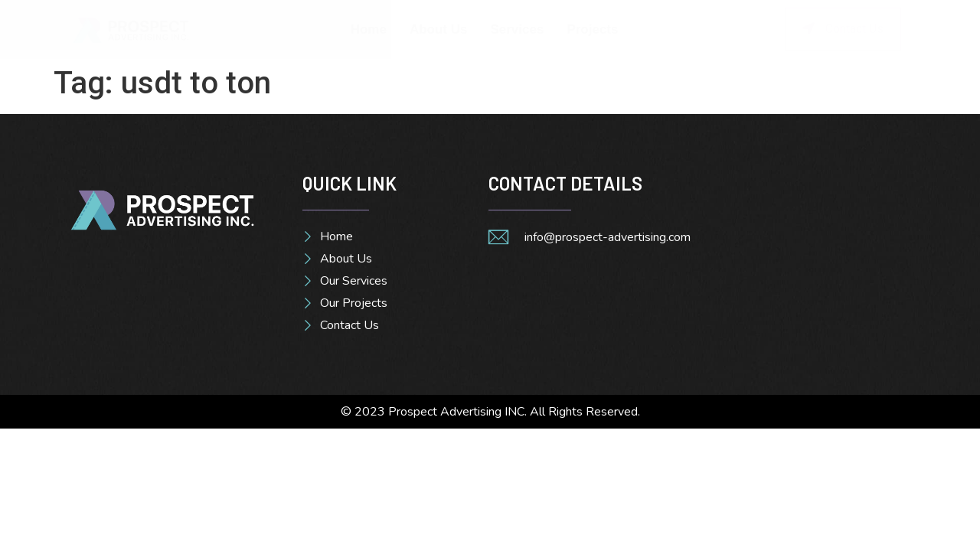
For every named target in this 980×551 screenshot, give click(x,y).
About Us (439, 29)
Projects (592, 29)
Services (517, 29)
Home (369, 29)
